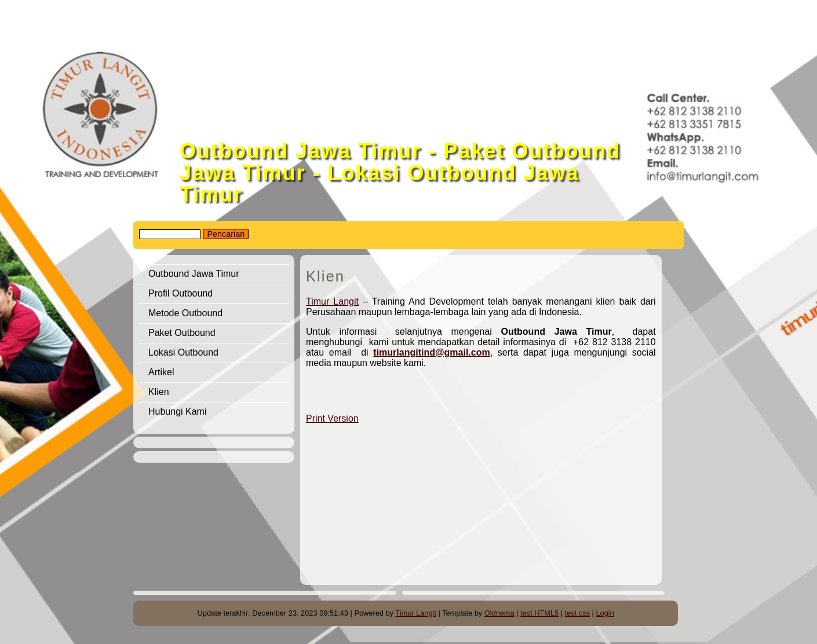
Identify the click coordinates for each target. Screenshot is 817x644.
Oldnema (499, 613)
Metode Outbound (185, 313)
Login (605, 613)
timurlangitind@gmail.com (431, 352)
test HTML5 (539, 613)
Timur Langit (332, 301)
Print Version (332, 418)
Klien (159, 392)
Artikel (161, 372)
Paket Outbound (182, 333)
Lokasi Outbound (183, 352)
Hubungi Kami (178, 411)
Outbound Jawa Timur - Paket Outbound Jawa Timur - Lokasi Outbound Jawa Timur (400, 173)
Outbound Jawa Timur (194, 274)
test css (577, 613)
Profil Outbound (180, 293)
